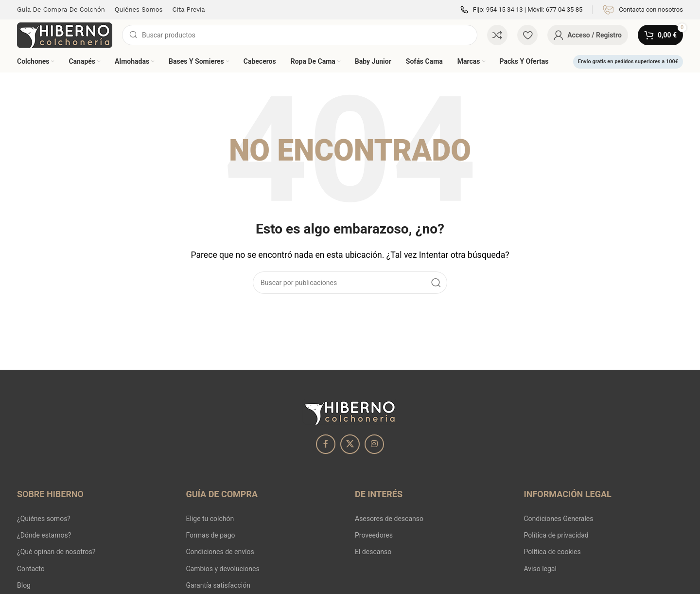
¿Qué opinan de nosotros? (56, 552)
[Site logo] (65, 34)
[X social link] (350, 444)
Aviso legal (540, 569)
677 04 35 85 (564, 9)
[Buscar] (300, 35)
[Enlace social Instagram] (374, 444)
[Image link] (350, 411)
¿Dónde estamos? (44, 535)
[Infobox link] (643, 10)
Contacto (31, 569)
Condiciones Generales (559, 519)
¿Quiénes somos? (44, 519)
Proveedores (374, 535)
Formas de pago (211, 535)
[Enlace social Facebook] (326, 444)
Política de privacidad (556, 535)
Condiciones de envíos (220, 552)
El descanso (373, 552)
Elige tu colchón (210, 519)
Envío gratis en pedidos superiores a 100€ (628, 62)
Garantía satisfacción (218, 585)
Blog (24, 585)
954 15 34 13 (504, 9)
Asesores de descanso (389, 519)
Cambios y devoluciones (223, 569)
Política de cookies (552, 552)
